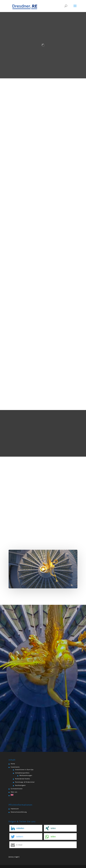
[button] (26, 828)
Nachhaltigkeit (20, 785)
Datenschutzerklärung (19, 812)
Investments (15, 767)
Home (13, 764)
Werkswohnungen (26, 775)
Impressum (15, 809)
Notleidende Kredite (22, 779)
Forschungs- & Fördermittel (25, 782)
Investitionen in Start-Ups (24, 769)
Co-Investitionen (17, 789)
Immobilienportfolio (22, 773)
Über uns (14, 792)
